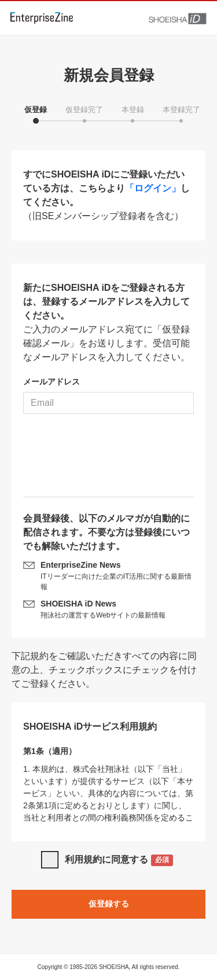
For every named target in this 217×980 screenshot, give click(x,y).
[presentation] (109, 460)
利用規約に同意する (119, 861)
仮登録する (109, 904)
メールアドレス (52, 382)
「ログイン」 (153, 188)
